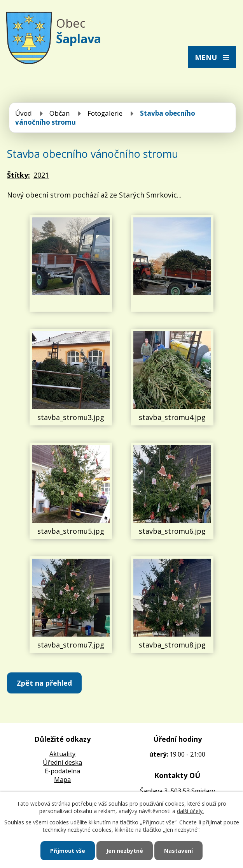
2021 (41, 175)
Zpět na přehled (44, 683)
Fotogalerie (105, 113)
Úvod (24, 113)
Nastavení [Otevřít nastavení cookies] (178, 851)
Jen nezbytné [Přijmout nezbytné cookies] (125, 851)
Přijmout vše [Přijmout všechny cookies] (68, 851)
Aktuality (62, 754)
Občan (60, 113)
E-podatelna (62, 771)
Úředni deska (62, 762)
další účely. (190, 811)
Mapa (62, 780)
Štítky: (18, 175)
